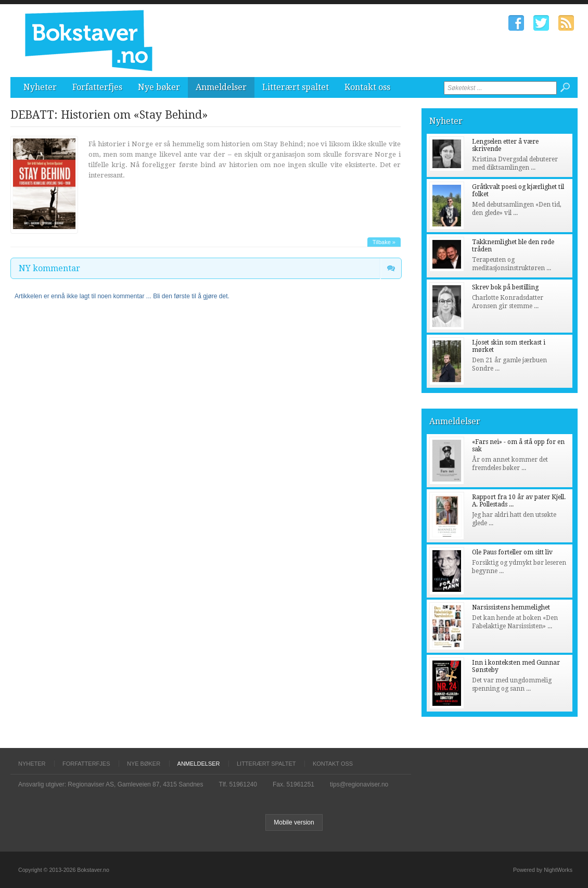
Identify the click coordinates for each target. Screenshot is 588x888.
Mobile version (294, 822)
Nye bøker (159, 87)
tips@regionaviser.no (359, 784)
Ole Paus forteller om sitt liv (512, 552)
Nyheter (40, 87)
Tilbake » (384, 242)
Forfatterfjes (97, 87)
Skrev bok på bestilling (505, 287)
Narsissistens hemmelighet (511, 607)
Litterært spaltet (296, 87)
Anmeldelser (221, 87)
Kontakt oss (367, 87)
